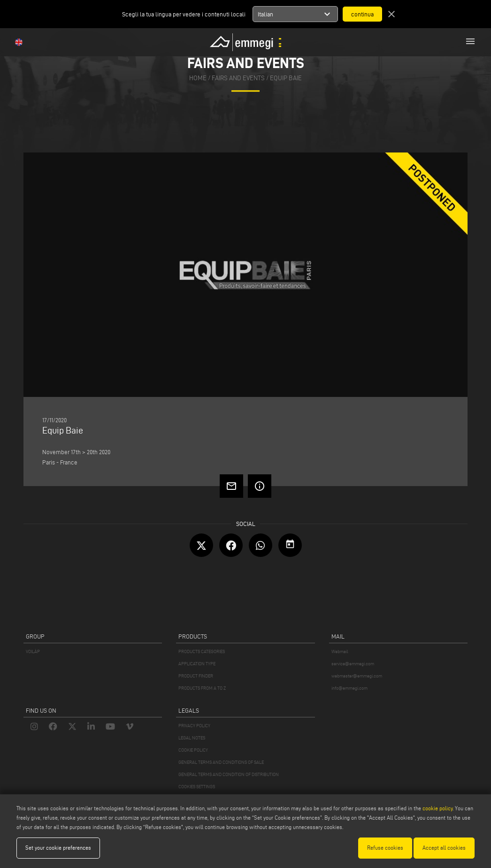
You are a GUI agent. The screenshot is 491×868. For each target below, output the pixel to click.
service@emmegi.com (353, 664)
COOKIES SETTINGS (197, 787)
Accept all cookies (444, 848)
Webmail (340, 651)
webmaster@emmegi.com (357, 676)
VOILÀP (33, 651)
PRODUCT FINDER (196, 676)
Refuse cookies (385, 848)
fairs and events (238, 78)
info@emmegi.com (349, 688)
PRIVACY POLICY (194, 726)
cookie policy (437, 808)
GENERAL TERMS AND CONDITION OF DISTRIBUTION (229, 774)
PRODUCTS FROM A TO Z (202, 688)
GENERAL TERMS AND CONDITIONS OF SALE (221, 762)
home (198, 78)
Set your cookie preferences (58, 848)
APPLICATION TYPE (197, 664)
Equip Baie (286, 78)
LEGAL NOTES (192, 738)
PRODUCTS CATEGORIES (202, 651)
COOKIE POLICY (193, 750)
